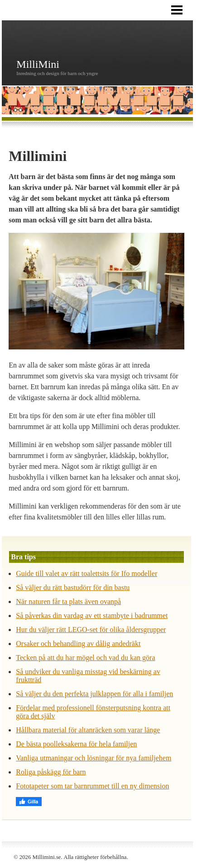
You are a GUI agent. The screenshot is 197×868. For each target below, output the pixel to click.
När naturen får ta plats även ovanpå (68, 601)
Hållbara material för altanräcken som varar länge (88, 730)
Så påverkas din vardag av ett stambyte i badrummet (92, 616)
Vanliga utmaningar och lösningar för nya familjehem (94, 758)
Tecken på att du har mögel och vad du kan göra (85, 658)
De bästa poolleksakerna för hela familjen (76, 744)
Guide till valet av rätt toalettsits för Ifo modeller (86, 573)
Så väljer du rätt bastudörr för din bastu (73, 587)
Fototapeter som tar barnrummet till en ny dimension (92, 786)
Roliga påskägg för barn (51, 772)
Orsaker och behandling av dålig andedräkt (78, 644)
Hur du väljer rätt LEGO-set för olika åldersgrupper (91, 630)
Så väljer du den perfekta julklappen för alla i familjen (94, 694)
